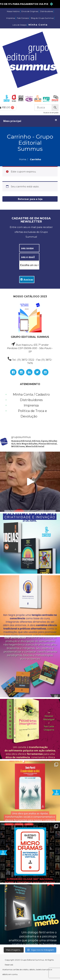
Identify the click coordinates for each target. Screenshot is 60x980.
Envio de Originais (30, 11)
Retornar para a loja (30, 199)
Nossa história (13, 11)
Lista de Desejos (20, 25)
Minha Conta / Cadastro (31, 394)
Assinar (27, 280)
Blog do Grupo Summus (42, 18)
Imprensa (11, 18)
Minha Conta (38, 25)
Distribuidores (47, 11)
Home (23, 159)
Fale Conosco (23, 18)
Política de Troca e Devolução (32, 414)
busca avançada (51, 112)
